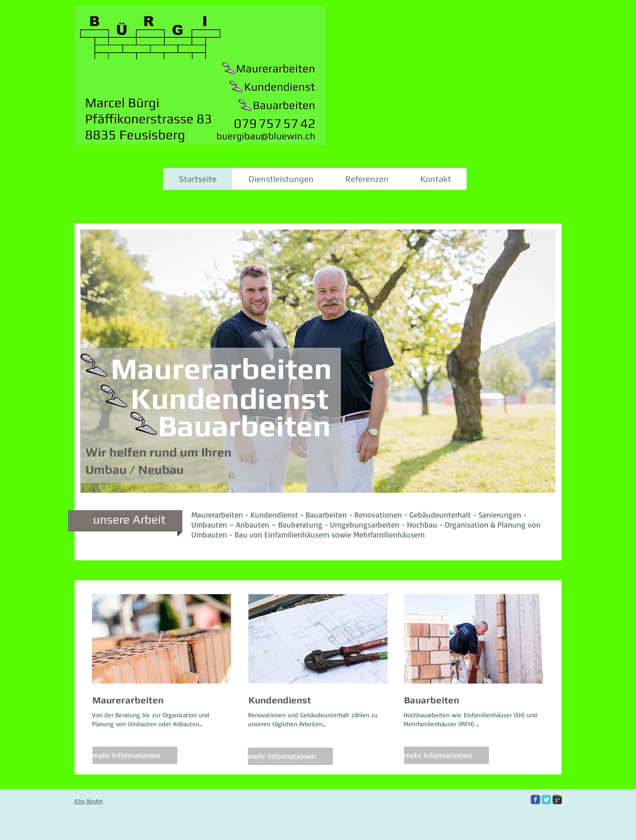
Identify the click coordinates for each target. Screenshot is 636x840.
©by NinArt (88, 801)
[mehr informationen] (135, 755)
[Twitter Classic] (546, 800)
